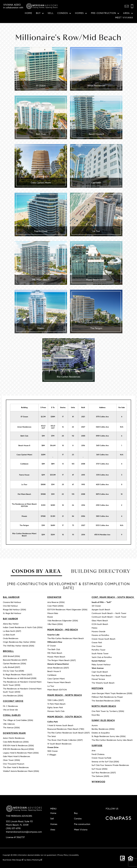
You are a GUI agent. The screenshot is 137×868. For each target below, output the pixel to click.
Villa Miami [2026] (55, 624)
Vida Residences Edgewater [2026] (63, 621)
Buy (76, 813)
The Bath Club (54, 649)
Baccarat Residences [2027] (15, 660)
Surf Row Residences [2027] (104, 773)
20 (63, 436)
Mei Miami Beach (24, 494)
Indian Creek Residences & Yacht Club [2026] (23, 627)
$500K (43, 485)
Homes (54, 824)
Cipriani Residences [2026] (14, 664)
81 (73, 417)
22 (73, 427)
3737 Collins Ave (102, 464)
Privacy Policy (63, 855)
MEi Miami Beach (55, 653)
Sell (51, 13)
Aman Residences (24, 427)
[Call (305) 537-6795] (132, 6)
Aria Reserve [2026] (56, 602)
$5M (43, 464)
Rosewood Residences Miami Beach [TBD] (66, 729)
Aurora (95, 725)
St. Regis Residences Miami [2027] (18, 675)
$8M (43, 446)
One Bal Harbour (10, 606)
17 (63, 417)
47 (73, 475)
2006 (83, 516)
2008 (83, 464)
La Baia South (9, 635)
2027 (83, 427)
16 (63, 427)
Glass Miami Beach (100, 621)
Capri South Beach (100, 672)
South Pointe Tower (100, 654)
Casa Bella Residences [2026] (16, 742)
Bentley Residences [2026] (103, 729)
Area (53, 830)
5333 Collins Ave (102, 525)
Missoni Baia (53, 613)
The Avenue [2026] (11, 728)
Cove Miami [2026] (55, 606)
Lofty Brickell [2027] (11, 667)
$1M (43, 436)
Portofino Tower (99, 650)
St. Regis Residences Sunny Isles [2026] (109, 736)
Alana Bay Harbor (11, 624)
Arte (94, 751)
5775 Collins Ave (102, 417)
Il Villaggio (52, 755)
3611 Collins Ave (102, 455)
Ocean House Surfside (101, 758)
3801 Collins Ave (102, 516)
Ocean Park (97, 642)
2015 (83, 475)
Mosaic (24, 516)
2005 (83, 436)
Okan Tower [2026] (11, 760)
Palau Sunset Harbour (101, 665)
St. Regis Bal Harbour (12, 613)
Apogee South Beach (101, 610)
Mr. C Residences (10, 706)
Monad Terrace (98, 679)
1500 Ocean (53, 751)
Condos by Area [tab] (36, 571)
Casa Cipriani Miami (24, 455)
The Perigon (24, 525)
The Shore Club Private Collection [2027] (65, 740)
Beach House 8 (24, 446)
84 (73, 516)
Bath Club (24, 436)
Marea (94, 628)
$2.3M (43, 417)
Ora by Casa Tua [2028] (13, 671)
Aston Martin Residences (14, 738)
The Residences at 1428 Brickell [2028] (20, 678)
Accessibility (74, 855)
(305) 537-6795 (13, 828)
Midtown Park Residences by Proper (107, 697)
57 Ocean (24, 417)
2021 (83, 417)
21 (63, 516)
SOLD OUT (43, 427)
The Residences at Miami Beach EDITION (24, 505)
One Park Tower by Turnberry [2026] (108, 711)
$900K (43, 494)
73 (73, 525)
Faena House (24, 475)
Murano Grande (98, 631)
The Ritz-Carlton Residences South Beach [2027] (68, 733)
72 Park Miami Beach (56, 704)
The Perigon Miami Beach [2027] (62, 660)
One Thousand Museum (14, 764)
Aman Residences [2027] (58, 668)
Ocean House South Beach (103, 639)
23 (73, 455)
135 (73, 494)
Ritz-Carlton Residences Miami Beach (24, 535)
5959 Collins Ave (102, 436)
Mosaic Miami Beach (56, 657)
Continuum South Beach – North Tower (109, 613)
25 (63, 485)
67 (73, 485)
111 (73, 535)
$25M (43, 455)
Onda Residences (11, 638)
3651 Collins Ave (102, 446)
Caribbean (24, 464)
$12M (53, 535)
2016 (83, 446)
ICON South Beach (100, 624)
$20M (53, 505)
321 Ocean (96, 606)
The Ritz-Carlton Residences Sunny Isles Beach (112, 740)
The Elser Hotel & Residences (16, 767)
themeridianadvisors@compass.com (24, 832)
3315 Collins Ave (102, 475)
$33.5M (53, 475)
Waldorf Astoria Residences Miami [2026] (21, 771)
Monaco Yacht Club (56, 711)
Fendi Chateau (98, 754)
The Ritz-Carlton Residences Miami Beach (66, 638)
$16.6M (53, 446)
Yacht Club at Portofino (102, 657)
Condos (78, 819)
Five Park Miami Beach (101, 676)
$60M (53, 525)
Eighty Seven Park (55, 707)
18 (63, 505)
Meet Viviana (124, 18)
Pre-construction (82, 824)
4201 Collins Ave (102, 485)
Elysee (50, 617)
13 (63, 464)
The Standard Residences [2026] (106, 701)
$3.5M (53, 516)
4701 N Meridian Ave (102, 535)
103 (73, 464)
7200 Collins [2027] (56, 700)
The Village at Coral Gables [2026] (18, 720)
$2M (43, 475)
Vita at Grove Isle (10, 710)
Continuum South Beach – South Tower (109, 617)
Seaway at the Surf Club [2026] (105, 762)
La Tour (24, 485)
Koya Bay (96, 715)
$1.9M (43, 505)
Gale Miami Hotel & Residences (17, 756)
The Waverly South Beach (103, 683)
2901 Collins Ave (102, 505)
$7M (53, 436)
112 (73, 436)
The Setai (51, 736)
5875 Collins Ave (102, 494)
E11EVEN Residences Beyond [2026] (18, 749)
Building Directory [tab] (101, 571)
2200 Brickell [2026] (11, 656)
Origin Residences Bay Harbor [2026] (19, 642)
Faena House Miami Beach (59, 682)
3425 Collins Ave (102, 427)
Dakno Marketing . (35, 860)
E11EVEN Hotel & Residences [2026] (18, 745)
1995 (83, 485)
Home (29, 13)
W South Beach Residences (59, 744)
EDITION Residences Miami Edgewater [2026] (67, 610)
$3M (53, 485)
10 (63, 446)
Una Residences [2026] (13, 696)
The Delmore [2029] (100, 776)
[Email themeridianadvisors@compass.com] (127, 6)
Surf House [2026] (99, 769)
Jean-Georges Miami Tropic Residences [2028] (112, 693)
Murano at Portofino (100, 635)
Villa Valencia (9, 724)
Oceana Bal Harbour (12, 602)
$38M (53, 417)
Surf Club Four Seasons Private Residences (110, 765)
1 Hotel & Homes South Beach (60, 725)
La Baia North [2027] (12, 631)
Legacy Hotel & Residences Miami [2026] (21, 753)
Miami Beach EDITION (57, 690)
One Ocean (97, 646)
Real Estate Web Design (13, 860)
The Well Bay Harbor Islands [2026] (19, 646)
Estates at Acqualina (101, 733)
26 (73, 505)
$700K (43, 516)
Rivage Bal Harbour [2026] (14, 610)
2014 (83, 505)
